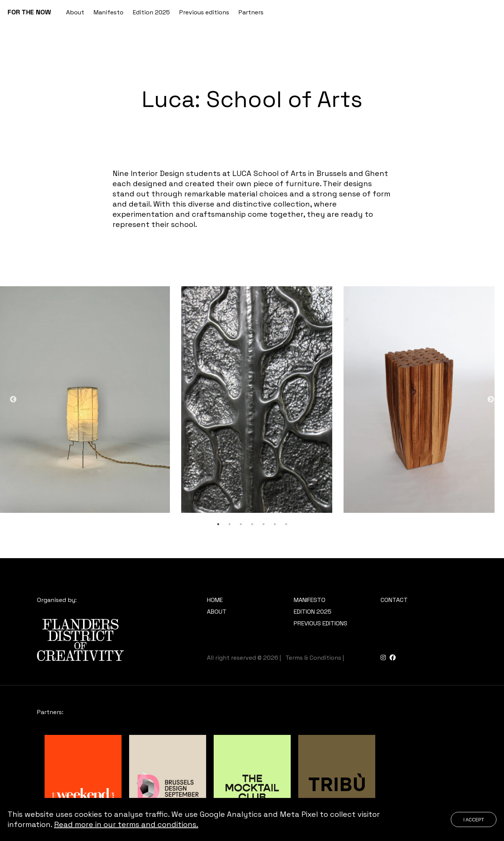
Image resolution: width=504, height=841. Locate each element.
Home (215, 600)
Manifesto (109, 12)
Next (491, 400)
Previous (13, 400)
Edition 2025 (151, 12)
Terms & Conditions (313, 658)
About (75, 12)
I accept (474, 820)
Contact (394, 600)
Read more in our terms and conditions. (126, 824)
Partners (251, 12)
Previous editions (204, 12)
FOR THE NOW (29, 12)
